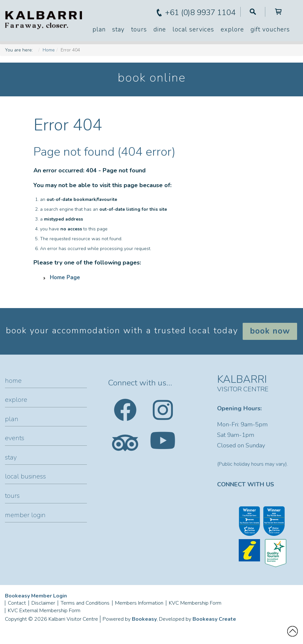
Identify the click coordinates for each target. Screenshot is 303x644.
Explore (232, 29)
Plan (99, 29)
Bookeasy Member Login (36, 596)
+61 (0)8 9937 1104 (200, 12)
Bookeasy (144, 619)
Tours (139, 29)
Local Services (193, 29)
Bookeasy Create (214, 619)
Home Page (65, 277)
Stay (118, 29)
